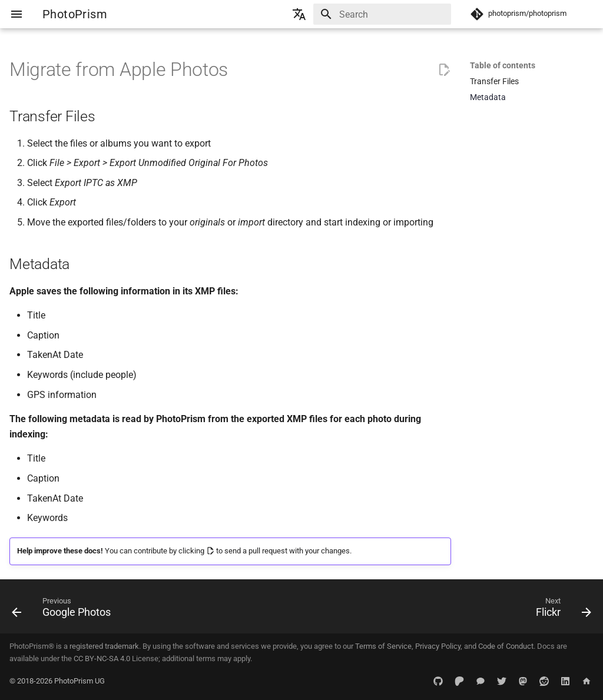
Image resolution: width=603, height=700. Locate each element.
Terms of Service (383, 646)
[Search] (382, 14)
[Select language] (299, 14)
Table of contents (503, 65)
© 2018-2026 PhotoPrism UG (57, 681)
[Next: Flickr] (560, 610)
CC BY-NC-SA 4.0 (102, 658)
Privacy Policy (438, 646)
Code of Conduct (506, 646)
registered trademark (104, 646)
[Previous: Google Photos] (64, 610)
